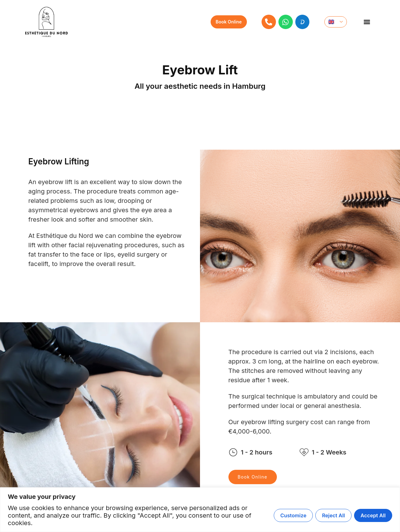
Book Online (253, 477)
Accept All (373, 515)
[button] (367, 22)
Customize (293, 515)
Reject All (333, 515)
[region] (200, 510)
